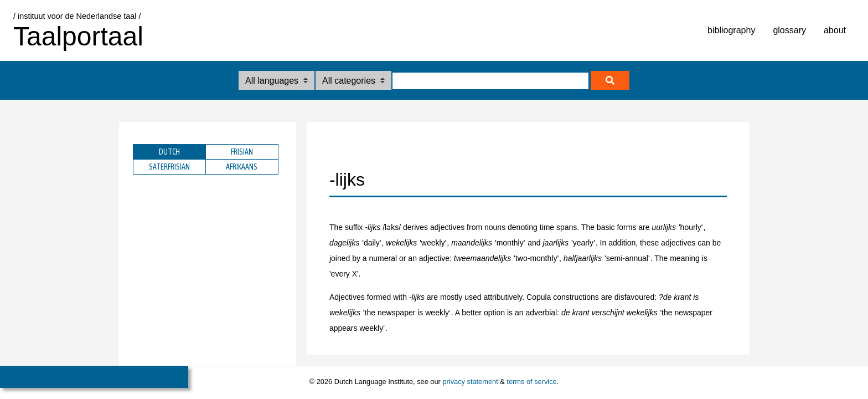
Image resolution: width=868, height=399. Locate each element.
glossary (789, 30)
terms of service (531, 382)
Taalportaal (78, 36)
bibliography (731, 30)
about (835, 30)
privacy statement (470, 382)
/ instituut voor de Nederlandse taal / (77, 16)
